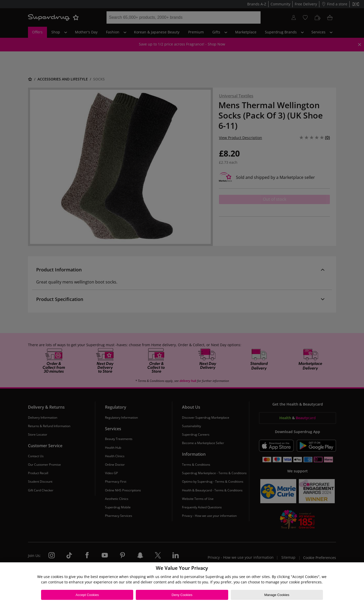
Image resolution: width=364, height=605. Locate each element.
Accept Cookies (87, 595)
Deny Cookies (182, 595)
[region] (182, 584)
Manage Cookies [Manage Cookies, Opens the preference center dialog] (277, 595)
